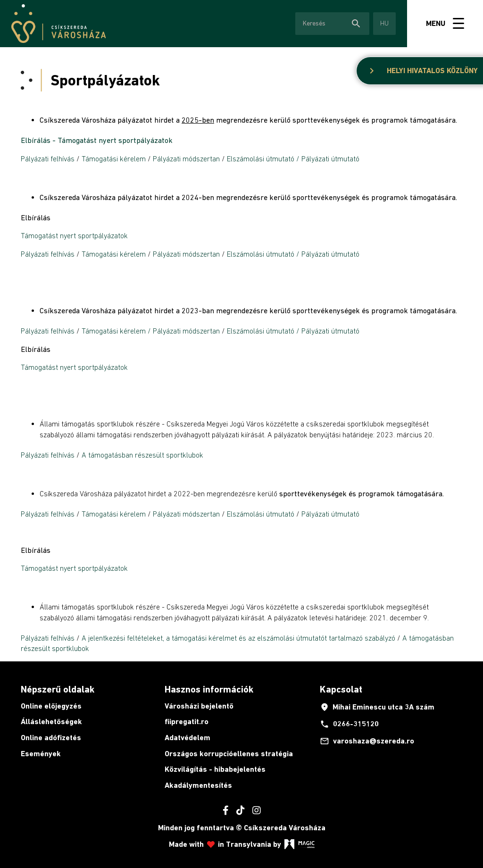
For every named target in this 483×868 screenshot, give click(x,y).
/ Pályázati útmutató (328, 159)
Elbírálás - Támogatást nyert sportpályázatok (97, 140)
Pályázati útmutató (330, 514)
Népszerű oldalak (58, 689)
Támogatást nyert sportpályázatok (74, 235)
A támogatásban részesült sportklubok (142, 455)
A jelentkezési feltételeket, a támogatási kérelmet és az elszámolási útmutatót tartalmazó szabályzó (238, 638)
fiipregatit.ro (187, 722)
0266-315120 (349, 724)
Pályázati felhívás (48, 159)
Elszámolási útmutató (261, 159)
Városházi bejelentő (199, 706)
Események (41, 754)
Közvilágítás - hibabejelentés (215, 769)
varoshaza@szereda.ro (367, 741)
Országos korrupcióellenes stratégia (229, 754)
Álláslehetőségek (51, 722)
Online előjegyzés (51, 706)
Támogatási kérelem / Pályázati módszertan (151, 331)
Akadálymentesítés (198, 785)
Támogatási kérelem (114, 159)
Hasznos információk (209, 689)
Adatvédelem (187, 738)
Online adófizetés (51, 738)
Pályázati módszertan (186, 159)
